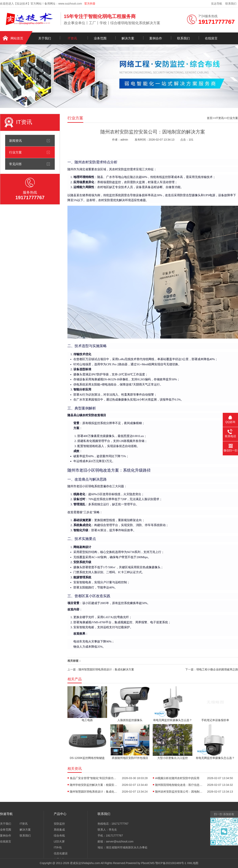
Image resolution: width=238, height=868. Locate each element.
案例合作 (156, 38)
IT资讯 (72, 38)
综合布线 (59, 836)
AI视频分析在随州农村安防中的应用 (177, 778)
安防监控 (59, 824)
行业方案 (15, 152)
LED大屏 (59, 841)
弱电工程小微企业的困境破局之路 (217, 669)
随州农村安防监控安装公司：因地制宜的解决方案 (179, 792)
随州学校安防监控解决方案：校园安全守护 (94, 785)
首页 (210, 118)
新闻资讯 (15, 141)
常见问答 (15, 164)
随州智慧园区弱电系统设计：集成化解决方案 (106, 669)
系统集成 (59, 830)
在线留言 (211, 38)
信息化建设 (61, 853)
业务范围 (100, 38)
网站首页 (17, 38)
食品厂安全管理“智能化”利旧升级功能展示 (94, 778)
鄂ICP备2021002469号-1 (171, 863)
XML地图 (193, 863)
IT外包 (58, 847)
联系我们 (231, 4)
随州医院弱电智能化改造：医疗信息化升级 (179, 785)
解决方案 (128, 38)
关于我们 (45, 38)
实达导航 (217, 4)
